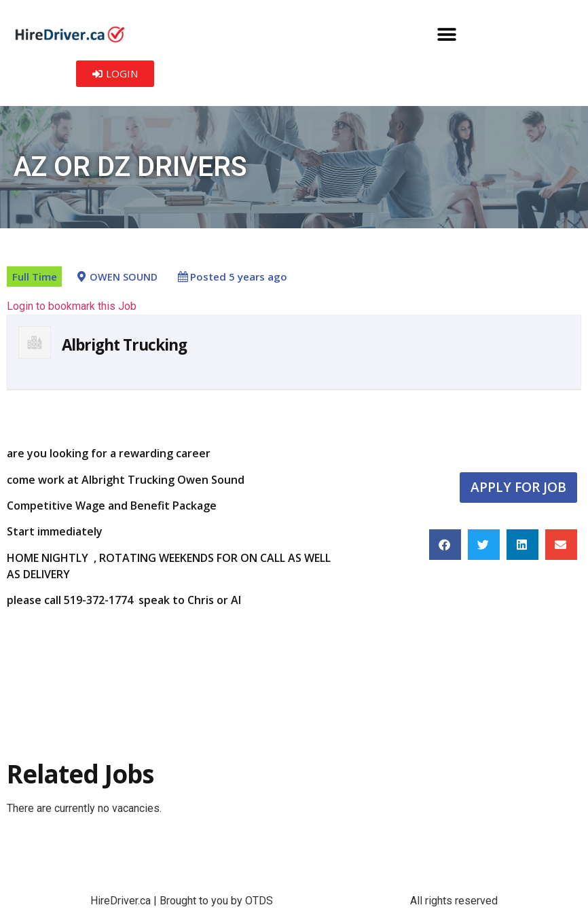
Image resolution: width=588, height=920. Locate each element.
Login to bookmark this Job (72, 306)
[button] (447, 34)
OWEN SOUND (124, 277)
